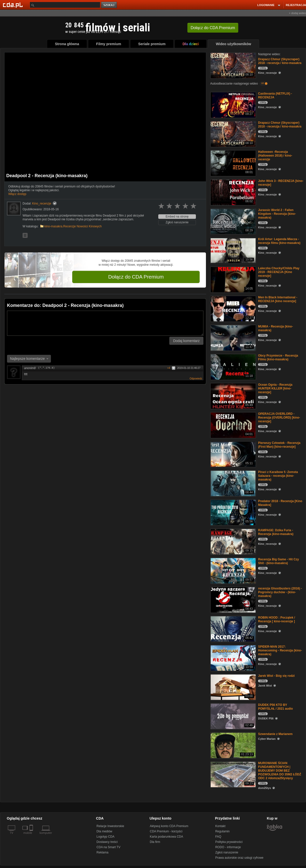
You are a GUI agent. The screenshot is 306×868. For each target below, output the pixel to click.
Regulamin (222, 831)
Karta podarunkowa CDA (166, 837)
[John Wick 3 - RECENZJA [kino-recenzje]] (233, 192)
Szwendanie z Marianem (275, 734)
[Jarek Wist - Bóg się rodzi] (233, 687)
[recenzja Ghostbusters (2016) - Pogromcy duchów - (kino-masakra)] (233, 599)
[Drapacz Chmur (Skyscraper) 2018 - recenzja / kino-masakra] (233, 65)
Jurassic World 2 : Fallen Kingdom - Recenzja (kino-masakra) (277, 214)
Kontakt (220, 826)
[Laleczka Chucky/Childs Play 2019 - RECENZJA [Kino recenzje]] (233, 279)
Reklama (102, 852)
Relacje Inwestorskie (110, 826)
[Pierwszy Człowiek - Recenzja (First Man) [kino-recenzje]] (233, 454)
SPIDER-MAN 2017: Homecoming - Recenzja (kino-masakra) (280, 650)
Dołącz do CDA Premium (136, 277)
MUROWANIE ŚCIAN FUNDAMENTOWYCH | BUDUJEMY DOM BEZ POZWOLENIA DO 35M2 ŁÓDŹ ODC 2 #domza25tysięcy (280, 771)
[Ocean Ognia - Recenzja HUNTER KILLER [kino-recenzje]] (233, 396)
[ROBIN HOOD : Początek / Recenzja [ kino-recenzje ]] (233, 628)
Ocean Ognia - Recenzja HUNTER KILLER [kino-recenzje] (275, 388)
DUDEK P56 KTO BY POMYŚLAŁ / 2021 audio (276, 707)
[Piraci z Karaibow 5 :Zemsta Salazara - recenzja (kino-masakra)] (233, 483)
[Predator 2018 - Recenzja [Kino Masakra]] (233, 512)
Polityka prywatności (229, 842)
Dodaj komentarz (186, 341)
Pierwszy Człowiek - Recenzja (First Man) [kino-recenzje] (279, 445)
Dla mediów (104, 831)
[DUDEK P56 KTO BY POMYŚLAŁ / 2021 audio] (233, 716)
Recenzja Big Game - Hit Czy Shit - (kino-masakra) (279, 561)
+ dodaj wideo (297, 13)
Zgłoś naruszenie (177, 222)
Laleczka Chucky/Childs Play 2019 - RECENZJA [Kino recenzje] (279, 272)
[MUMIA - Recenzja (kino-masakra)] (233, 337)
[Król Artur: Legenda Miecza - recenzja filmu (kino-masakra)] (233, 250)
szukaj (109, 5)
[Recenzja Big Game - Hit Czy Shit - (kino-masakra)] (233, 570)
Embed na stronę (177, 217)
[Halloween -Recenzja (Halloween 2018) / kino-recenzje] (233, 163)
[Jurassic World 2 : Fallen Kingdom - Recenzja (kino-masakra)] (233, 221)
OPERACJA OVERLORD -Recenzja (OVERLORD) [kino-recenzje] (279, 418)
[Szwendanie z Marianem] (233, 745)
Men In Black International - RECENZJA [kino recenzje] (278, 299)
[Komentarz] (105, 323)
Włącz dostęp (17, 194)
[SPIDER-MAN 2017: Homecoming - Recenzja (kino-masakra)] (233, 658)
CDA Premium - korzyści (166, 831)
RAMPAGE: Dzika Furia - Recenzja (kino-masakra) (276, 532)
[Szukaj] (65, 5)
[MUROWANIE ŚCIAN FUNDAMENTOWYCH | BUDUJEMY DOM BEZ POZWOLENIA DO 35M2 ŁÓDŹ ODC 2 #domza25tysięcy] (233, 774)
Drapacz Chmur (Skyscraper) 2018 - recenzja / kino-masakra (280, 61)
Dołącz (213, 28)
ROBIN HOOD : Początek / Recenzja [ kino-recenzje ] (277, 619)
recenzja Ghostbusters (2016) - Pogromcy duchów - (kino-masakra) (280, 592)
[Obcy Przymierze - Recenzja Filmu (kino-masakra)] (233, 366)
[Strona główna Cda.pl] (14, 5)
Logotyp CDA (105, 837)
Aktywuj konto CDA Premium (169, 826)
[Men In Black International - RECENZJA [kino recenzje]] (233, 308)
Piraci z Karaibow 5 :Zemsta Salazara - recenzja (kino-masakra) (278, 476)
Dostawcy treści (107, 842)
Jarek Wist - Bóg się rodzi (276, 676)
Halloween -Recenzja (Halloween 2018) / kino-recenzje (275, 156)
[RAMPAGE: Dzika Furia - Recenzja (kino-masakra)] (233, 541)
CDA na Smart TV (108, 847)
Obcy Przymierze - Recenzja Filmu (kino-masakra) (278, 357)
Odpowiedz (196, 379)
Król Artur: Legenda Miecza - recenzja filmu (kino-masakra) (279, 241)
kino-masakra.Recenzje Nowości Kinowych (73, 226)
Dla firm (155, 842)
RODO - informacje (228, 847)
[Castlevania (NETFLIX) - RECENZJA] (233, 105)
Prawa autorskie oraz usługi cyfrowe (239, 858)
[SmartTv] (32, 836)
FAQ (218, 837)
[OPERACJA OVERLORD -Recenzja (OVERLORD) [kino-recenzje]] (233, 425)
